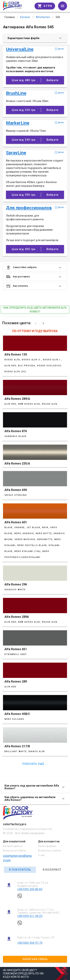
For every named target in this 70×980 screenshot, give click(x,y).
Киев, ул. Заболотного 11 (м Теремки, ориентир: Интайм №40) (38, 911)
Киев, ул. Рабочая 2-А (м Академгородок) (33, 884)
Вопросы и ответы (14, 851)
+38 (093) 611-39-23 (30, 916)
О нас (42, 855)
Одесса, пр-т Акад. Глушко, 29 (36, 937)
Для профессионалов (29, 208)
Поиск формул (47, 846)
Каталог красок (13, 846)
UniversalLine (20, 49)
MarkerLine (18, 123)
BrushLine (16, 93)
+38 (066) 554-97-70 (30, 943)
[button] (35, 268)
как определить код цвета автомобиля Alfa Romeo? (35, 310)
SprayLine (16, 153)
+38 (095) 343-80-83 (30, 889)
